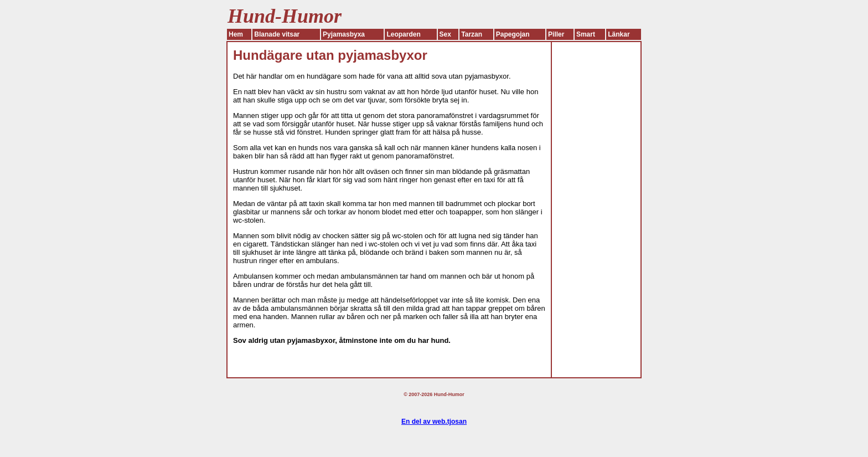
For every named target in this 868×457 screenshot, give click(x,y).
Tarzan (472, 34)
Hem (236, 34)
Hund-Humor (449, 394)
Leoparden (403, 34)
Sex (445, 34)
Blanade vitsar (277, 34)
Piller (556, 34)
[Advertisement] (596, 208)
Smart (586, 34)
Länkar (619, 34)
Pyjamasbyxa (344, 34)
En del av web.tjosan (434, 422)
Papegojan (513, 34)
